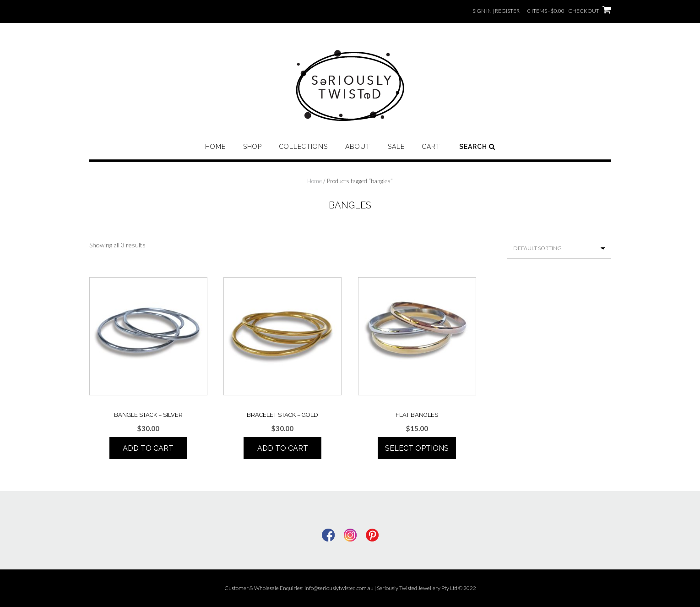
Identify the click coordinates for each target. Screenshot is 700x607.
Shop (252, 147)
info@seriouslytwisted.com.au (339, 588)
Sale (396, 147)
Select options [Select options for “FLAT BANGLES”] (417, 448)
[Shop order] (559, 248)
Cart (431, 147)
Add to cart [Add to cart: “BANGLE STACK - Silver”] (148, 448)
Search (477, 147)
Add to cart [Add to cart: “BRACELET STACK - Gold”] (283, 448)
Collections (304, 147)
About (358, 147)
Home (215, 147)
